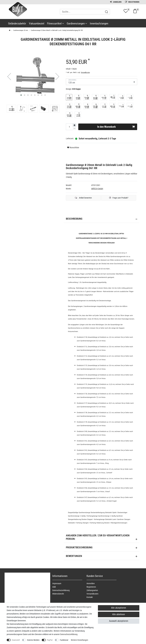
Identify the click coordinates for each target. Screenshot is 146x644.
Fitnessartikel (55, 23)
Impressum (57, 583)
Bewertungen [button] (102, 556)
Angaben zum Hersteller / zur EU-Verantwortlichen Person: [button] (102, 538)
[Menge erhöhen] (74, 125)
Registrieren (132, 2)
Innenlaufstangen (99, 23)
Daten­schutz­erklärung (61, 590)
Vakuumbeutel (37, 23)
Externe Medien (33, 640)
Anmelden (116, 2)
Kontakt (90, 597)
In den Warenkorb (116, 127)
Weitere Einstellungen (79, 640)
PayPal (50, 640)
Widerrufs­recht (58, 594)
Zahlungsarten (92, 590)
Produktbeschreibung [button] (102, 548)
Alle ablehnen (119, 614)
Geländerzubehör (17, 23)
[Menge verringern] (74, 128)
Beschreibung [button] (102, 219)
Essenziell (16, 640)
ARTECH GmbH (97, 189)
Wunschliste (73, 148)
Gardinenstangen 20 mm (21, 30)
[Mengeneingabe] (69, 127)
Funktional (64, 640)
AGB (54, 587)
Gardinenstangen (77, 23)
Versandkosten (85, 72)
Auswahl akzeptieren (119, 621)
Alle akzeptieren (119, 608)
